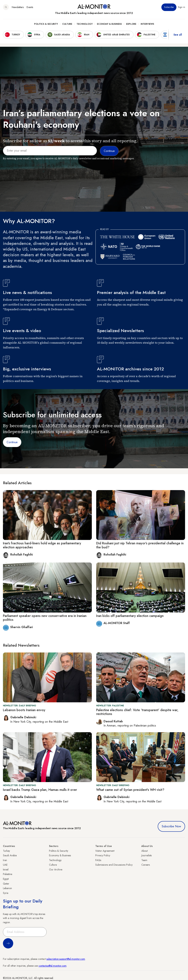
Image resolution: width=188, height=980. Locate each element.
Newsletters (18, 7)
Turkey (6, 851)
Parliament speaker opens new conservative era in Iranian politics (45, 618)
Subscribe (169, 7)
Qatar (6, 884)
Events (30, 7)
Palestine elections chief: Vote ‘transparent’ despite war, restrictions (137, 712)
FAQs (98, 860)
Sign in (181, 7)
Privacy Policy (103, 855)
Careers (146, 865)
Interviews (147, 24)
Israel (6, 869)
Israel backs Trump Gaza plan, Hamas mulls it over (40, 790)
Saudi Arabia (10, 855)
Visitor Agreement (105, 851)
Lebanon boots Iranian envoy (24, 710)
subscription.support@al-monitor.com (66, 959)
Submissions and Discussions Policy (114, 865)
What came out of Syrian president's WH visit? (130, 790)
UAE (5, 865)
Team (144, 860)
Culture (67, 24)
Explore (131, 24)
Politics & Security (46, 24)
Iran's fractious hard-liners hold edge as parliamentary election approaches (42, 545)
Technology (85, 24)
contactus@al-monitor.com (53, 966)
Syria (6, 893)
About (144, 851)
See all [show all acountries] (178, 35)
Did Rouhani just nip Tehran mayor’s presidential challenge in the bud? (140, 545)
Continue (12, 442)
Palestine (8, 874)
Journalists (147, 855)
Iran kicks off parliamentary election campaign (130, 616)
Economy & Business (109, 24)
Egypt (6, 879)
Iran (5, 860)
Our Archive (56, 869)
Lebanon (7, 888)
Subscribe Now (171, 826)
